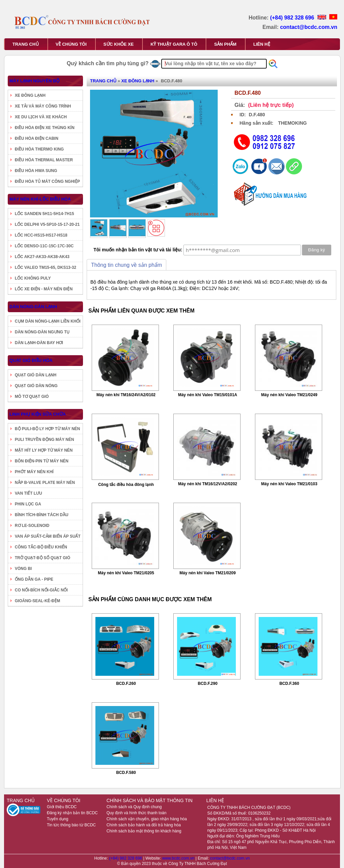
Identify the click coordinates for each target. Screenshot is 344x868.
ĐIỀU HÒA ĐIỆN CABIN (37, 138)
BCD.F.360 (289, 684)
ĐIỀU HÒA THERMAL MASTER (44, 160)
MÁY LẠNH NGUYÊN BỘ (34, 81)
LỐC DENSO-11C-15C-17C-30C (44, 246)
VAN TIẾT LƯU (28, 493)
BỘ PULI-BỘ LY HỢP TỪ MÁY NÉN (47, 429)
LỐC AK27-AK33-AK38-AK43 (42, 257)
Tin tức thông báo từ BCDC (72, 825)
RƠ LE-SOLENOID (32, 526)
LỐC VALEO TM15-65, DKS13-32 (46, 267)
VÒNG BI (23, 569)
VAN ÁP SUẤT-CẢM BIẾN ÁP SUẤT (48, 536)
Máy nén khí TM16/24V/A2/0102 (126, 395)
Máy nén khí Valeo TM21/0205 (126, 573)
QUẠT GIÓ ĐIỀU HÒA (31, 360)
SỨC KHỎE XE (119, 44)
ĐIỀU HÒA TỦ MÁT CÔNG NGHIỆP (47, 181)
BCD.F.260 (126, 684)
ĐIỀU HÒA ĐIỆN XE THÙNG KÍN (45, 128)
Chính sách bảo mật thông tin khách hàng (144, 831)
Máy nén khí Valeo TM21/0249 (289, 395)
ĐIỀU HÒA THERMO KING (39, 149)
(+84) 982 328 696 (293, 18)
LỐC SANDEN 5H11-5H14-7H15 (44, 214)
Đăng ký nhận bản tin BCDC (72, 813)
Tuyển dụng (58, 819)
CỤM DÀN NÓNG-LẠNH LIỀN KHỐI (48, 321)
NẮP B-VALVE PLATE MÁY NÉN (45, 483)
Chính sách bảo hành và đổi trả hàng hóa (144, 825)
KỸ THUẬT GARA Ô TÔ (174, 44)
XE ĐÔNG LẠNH (30, 95)
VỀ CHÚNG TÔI (71, 44)
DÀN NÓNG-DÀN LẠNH (33, 307)
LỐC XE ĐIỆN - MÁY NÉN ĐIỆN (44, 289)
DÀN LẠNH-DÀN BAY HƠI (39, 343)
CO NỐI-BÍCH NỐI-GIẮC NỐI (41, 590)
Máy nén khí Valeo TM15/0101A (208, 395)
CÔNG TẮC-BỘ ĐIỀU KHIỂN (41, 547)
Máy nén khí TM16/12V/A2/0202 (208, 484)
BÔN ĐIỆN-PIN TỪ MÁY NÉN (42, 461)
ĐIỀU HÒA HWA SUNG (36, 171)
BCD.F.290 (208, 684)
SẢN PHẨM (225, 44)
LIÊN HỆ (262, 44)
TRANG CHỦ (26, 44)
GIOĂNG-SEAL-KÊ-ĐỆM (37, 601)
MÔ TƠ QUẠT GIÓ (32, 397)
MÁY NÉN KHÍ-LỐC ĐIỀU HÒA (40, 199)
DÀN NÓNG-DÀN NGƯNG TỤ (42, 332)
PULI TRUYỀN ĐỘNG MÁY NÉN (44, 440)
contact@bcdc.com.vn (309, 27)
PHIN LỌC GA (28, 504)
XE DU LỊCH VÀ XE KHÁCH (41, 117)
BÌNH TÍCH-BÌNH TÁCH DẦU (41, 515)
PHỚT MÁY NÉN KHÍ (34, 472)
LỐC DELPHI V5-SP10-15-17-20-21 (47, 224)
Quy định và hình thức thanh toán (136, 813)
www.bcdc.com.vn (179, 858)
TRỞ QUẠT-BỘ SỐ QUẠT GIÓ (42, 558)
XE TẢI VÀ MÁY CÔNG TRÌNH (43, 106)
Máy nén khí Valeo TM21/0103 (289, 484)
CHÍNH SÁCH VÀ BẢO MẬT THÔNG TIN (149, 800)
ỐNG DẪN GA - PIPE (34, 579)
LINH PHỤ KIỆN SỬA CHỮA (38, 414)
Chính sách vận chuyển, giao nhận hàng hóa (147, 819)
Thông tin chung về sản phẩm (126, 265)
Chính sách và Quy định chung (134, 807)
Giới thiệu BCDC (62, 807)
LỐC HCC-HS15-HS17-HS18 (41, 235)
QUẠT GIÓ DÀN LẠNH (36, 375)
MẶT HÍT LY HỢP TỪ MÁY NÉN (44, 450)
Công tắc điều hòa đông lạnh (126, 485)
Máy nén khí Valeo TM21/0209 (207, 573)
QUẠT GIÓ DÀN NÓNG (36, 386)
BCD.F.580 (126, 773)
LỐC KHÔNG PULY (33, 278)
